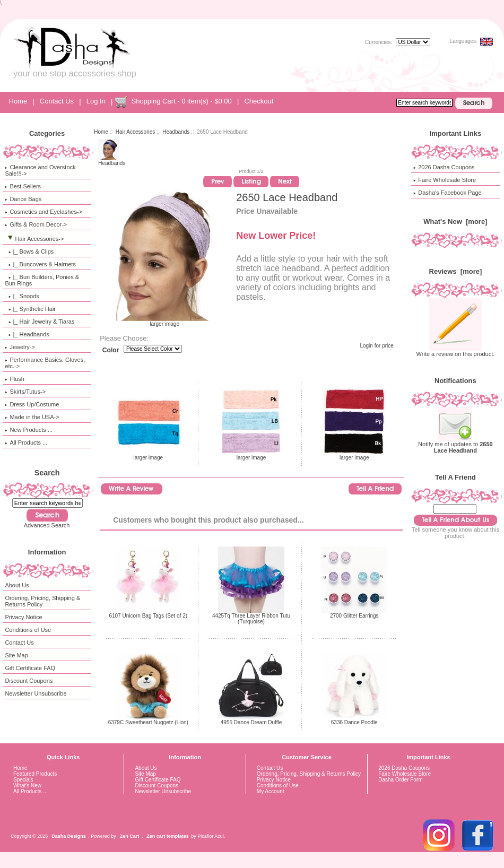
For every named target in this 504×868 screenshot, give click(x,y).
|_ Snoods (22, 296)
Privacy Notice (23, 617)
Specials (23, 780)
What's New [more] (455, 222)
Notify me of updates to (455, 445)
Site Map (16, 655)
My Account (271, 791)
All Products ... (26, 442)
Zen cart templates (168, 836)
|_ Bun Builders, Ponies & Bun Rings (42, 280)
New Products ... (29, 430)
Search (47, 473)
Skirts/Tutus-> (25, 392)
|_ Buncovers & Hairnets (40, 264)
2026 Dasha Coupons (444, 167)
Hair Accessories (135, 132)
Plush (15, 379)
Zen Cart (130, 836)
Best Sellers (23, 186)
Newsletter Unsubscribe (36, 693)
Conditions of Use (28, 630)
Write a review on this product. (456, 351)
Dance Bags (23, 199)
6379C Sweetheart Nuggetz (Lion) (148, 722)
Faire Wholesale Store (445, 180)
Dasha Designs (69, 836)
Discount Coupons (29, 681)
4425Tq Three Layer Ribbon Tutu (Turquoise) (251, 619)
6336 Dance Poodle (354, 722)
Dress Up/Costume (32, 404)
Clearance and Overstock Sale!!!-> (40, 170)
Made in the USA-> (32, 417)
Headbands (176, 132)
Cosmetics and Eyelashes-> (44, 212)
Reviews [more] (456, 271)
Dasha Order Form (400, 780)
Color (111, 350)
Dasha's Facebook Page (447, 193)
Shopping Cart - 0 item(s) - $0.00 (181, 101)
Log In (96, 101)
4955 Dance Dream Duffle (251, 722)
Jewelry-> (20, 347)
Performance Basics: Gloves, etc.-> (45, 363)
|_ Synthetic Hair (30, 309)
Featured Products (35, 774)
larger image (148, 455)
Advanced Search (47, 525)
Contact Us (57, 101)
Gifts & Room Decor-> (36, 224)
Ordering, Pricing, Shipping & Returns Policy (42, 601)
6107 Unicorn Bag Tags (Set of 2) (148, 616)
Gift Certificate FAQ (30, 668)
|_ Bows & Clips (29, 251)
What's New (27, 785)
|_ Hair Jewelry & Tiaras (40, 322)
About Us (17, 585)
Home (18, 101)
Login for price (376, 346)
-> (34, 239)
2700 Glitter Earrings (354, 616)
